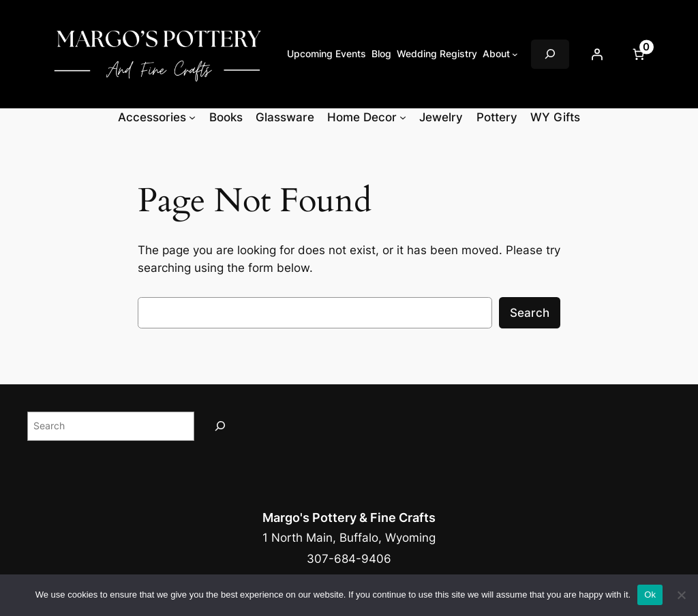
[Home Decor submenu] (403, 117)
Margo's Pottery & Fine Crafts (349, 518)
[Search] (220, 426)
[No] (681, 595)
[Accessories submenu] (192, 117)
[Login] (596, 54)
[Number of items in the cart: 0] (638, 54)
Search (530, 313)
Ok (650, 595)
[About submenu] (515, 54)
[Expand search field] (550, 54)
